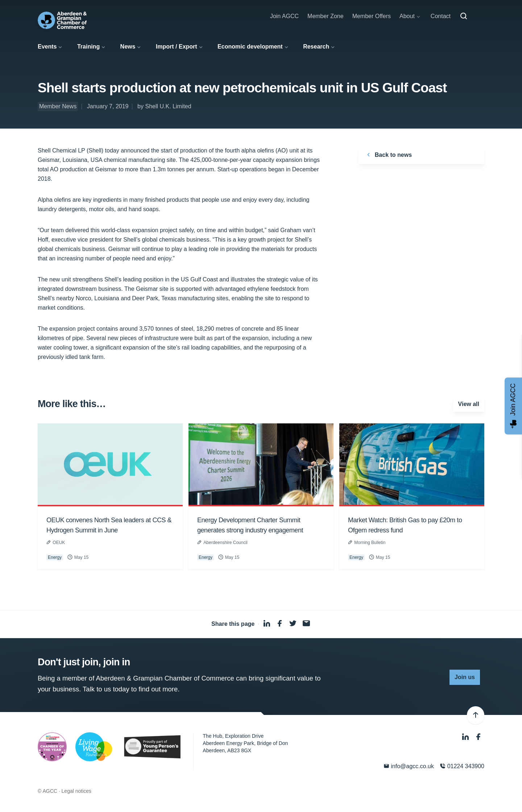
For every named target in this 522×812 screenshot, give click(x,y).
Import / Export (177, 47)
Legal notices (77, 791)
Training (88, 47)
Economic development (250, 47)
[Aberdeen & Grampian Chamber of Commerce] (62, 20)
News (128, 47)
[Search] (464, 16)
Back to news (388, 155)
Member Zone (326, 16)
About (407, 16)
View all (469, 404)
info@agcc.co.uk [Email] (409, 766)
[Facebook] (478, 737)
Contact (441, 16)
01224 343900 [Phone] (462, 766)
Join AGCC (284, 16)
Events (47, 47)
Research (316, 47)
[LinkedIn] (466, 737)
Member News (58, 106)
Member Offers (372, 16)
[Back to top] (476, 715)
